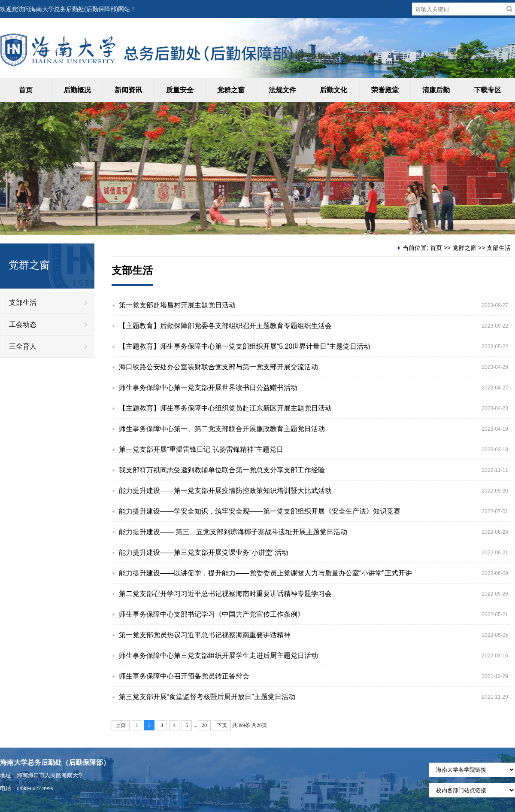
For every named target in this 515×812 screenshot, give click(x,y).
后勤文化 (333, 90)
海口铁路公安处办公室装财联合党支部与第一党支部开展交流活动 (218, 367)
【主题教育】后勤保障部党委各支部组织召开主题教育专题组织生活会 (225, 326)
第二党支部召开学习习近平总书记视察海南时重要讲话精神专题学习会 (225, 594)
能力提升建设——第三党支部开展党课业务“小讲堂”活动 (204, 552)
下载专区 (488, 90)
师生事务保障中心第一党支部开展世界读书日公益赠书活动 (208, 388)
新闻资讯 (128, 90)
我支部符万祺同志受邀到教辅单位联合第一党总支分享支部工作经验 (222, 470)
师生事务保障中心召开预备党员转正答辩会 (184, 676)
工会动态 (23, 324)
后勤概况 (77, 90)
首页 (26, 90)
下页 (222, 725)
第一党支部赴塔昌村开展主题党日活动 (177, 305)
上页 (121, 725)
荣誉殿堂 (385, 90)
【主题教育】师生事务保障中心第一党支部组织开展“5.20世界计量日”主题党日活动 (245, 346)
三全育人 (23, 346)
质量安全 (180, 90)
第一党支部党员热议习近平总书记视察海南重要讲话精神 (205, 635)
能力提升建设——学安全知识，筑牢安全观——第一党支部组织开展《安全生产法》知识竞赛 (260, 511)
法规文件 (282, 90)
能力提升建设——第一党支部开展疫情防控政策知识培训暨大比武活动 (225, 491)
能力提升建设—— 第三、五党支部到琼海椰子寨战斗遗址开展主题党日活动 (233, 532)
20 (204, 725)
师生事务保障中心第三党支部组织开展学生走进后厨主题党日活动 (218, 655)
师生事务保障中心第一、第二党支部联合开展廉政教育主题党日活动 (222, 429)
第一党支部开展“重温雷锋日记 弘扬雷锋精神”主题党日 (201, 449)
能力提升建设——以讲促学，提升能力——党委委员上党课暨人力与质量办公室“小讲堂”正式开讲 (265, 573)
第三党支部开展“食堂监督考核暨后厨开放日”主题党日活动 (207, 697)
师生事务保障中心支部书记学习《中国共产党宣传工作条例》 (212, 614)
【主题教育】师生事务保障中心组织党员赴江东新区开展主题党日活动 (225, 408)
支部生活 (23, 303)
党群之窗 (231, 90)
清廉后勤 (436, 90)
